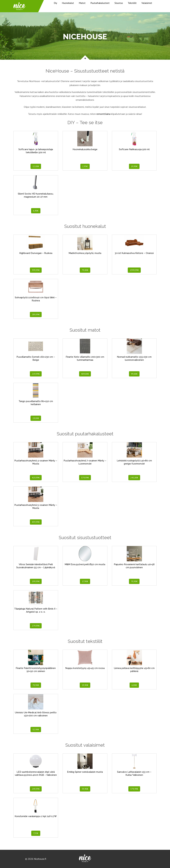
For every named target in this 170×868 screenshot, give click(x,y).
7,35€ (36, 833)
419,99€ (36, 478)
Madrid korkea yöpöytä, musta (85, 253)
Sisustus (119, 3)
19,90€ (134, 166)
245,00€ (134, 478)
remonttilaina (103, 114)
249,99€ (36, 789)
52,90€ (36, 730)
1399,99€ (134, 270)
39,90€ (85, 789)
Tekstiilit (132, 3)
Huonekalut (68, 3)
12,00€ (36, 166)
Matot (82, 3)
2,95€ (85, 166)
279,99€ (36, 626)
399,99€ (36, 270)
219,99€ (36, 374)
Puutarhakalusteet (100, 3)
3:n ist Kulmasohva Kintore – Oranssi (134, 253)
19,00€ (36, 418)
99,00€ (134, 374)
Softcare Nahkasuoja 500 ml (134, 149)
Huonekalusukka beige (85, 149)
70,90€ (134, 581)
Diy (55, 3)
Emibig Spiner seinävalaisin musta (85, 772)
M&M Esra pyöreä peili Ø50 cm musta (85, 564)
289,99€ (36, 314)
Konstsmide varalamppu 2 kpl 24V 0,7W (36, 816)
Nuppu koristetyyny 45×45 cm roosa (85, 668)
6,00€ (134, 685)
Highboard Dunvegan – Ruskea (36, 253)
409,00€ (85, 374)
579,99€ (85, 478)
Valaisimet (147, 3)
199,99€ (36, 581)
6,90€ (36, 211)
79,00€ (85, 270)
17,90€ (85, 581)
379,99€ (134, 789)
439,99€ (36, 522)
